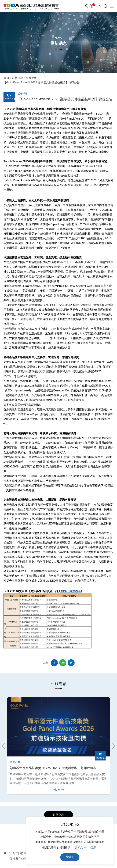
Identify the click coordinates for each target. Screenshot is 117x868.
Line (63, 663)
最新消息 (17, 78)
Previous (5, 746)
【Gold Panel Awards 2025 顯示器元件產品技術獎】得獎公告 (42, 82)
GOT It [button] (70, 857)
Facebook (54, 663)
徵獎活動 (31, 78)
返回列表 (58, 815)
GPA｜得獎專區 (71, 591)
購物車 (93, 5)
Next (112, 746)
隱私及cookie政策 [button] (86, 847)
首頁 (6, 78)
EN (99, 6)
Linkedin (71, 663)
